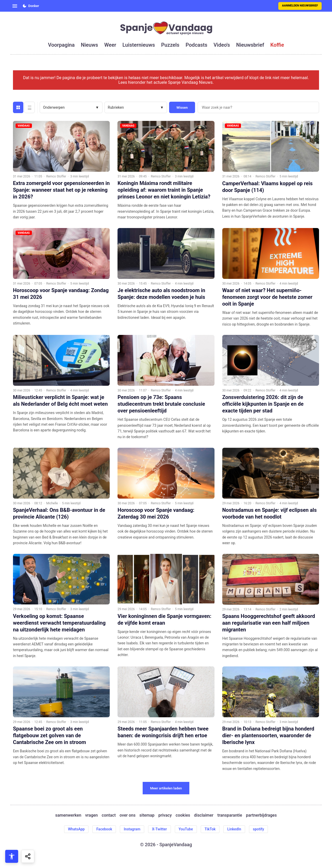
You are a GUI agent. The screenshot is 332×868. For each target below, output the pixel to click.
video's (222, 45)
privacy (165, 815)
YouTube (186, 829)
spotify (258, 829)
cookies (183, 815)
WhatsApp (76, 829)
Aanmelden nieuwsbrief (300, 6)
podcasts (197, 45)
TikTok (210, 829)
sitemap (147, 815)
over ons (127, 815)
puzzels (170, 45)
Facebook (104, 829)
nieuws (89, 45)
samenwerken (68, 815)
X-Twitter (160, 829)
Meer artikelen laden (166, 788)
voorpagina (61, 45)
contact (109, 815)
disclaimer (204, 815)
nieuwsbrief (250, 45)
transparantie (230, 815)
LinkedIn (234, 829)
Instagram (132, 829)
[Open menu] (15, 6)
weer (110, 45)
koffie (277, 45)
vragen (91, 815)
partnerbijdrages (261, 815)
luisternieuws (139, 45)
